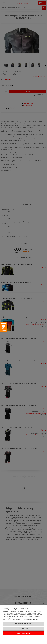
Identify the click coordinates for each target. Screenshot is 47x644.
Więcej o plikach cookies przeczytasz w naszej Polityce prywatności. (21, 620)
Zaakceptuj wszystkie (23, 633)
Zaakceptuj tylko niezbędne (23, 624)
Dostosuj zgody (23, 629)
